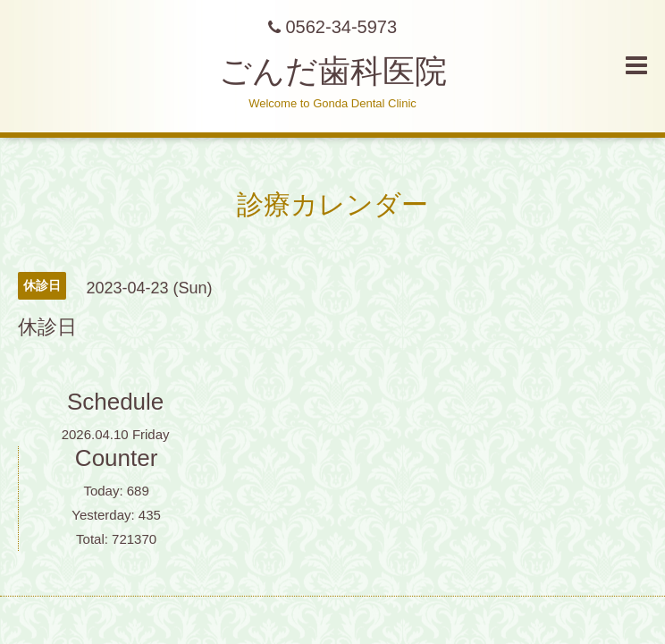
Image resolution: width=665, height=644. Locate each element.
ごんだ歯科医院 (333, 71)
